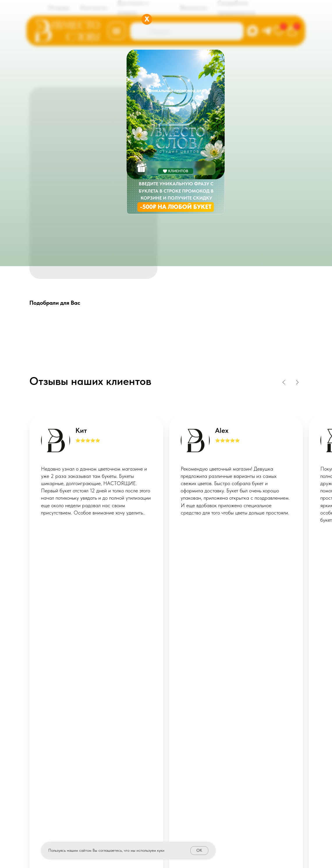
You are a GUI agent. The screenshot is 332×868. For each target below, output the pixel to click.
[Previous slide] (284, 382)
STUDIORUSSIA (263, 825)
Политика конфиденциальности (166, 754)
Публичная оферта (166, 745)
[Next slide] (297, 382)
